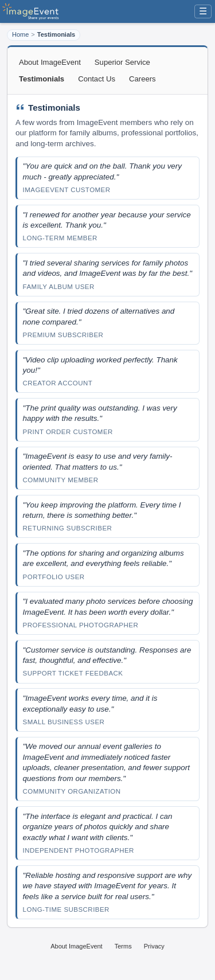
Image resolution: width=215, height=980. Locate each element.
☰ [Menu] (203, 11)
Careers (142, 79)
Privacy (154, 946)
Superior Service (122, 62)
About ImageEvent (50, 62)
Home (20, 34)
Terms (123, 946)
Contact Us (97, 79)
